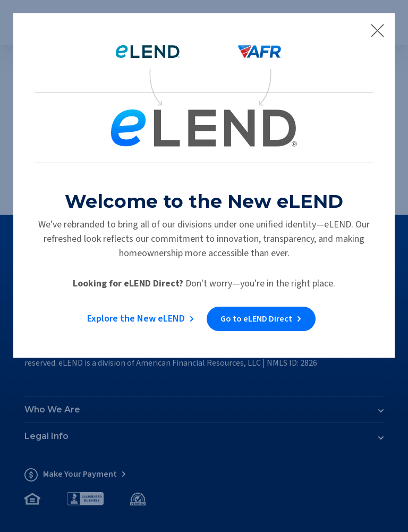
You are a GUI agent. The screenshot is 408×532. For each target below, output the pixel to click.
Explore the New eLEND (136, 319)
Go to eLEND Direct (256, 319)
